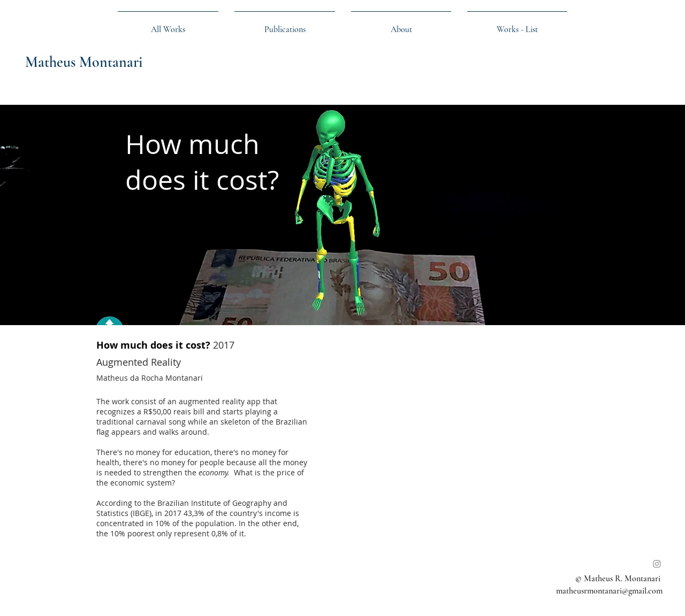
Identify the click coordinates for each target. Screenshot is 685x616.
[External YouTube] (463, 439)
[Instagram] (657, 564)
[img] (342, 215)
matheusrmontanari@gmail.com (609, 591)
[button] (517, 25)
